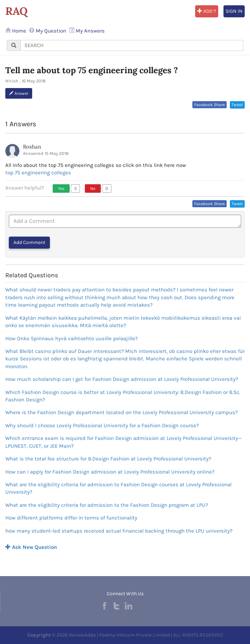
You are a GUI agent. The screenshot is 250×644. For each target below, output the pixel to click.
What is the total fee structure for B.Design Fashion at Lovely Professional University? (108, 459)
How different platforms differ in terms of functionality (71, 518)
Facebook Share (210, 105)
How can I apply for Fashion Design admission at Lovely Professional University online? (110, 472)
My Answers (87, 31)
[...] (132, 45)
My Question (48, 31)
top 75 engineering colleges (38, 173)
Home (16, 31)
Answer (19, 93)
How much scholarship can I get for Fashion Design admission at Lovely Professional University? (122, 379)
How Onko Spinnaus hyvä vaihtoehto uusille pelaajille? (71, 338)
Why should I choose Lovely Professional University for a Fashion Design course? (102, 425)
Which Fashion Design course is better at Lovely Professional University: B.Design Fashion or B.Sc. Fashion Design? (123, 396)
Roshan (32, 147)
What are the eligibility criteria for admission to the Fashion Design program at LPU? (107, 505)
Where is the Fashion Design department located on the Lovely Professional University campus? (121, 412)
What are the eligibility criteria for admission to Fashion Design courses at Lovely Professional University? (118, 488)
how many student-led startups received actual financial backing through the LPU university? (119, 531)
